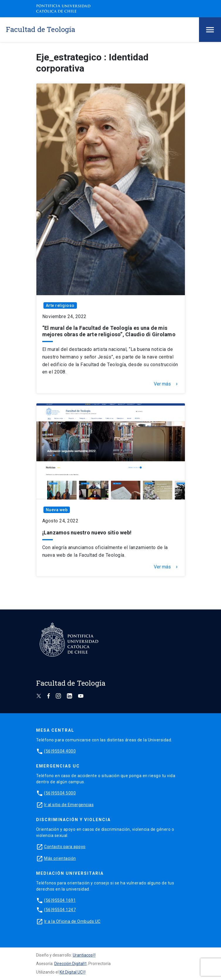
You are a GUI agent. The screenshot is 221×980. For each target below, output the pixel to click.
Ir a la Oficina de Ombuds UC (72, 921)
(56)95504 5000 (60, 793)
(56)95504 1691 (60, 900)
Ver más (166, 384)
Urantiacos (83, 955)
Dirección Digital (69, 964)
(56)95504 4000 (60, 751)
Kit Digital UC (71, 972)
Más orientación (60, 858)
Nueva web (57, 510)
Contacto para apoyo (65, 847)
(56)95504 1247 (60, 910)
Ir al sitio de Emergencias (69, 805)
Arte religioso (60, 305)
